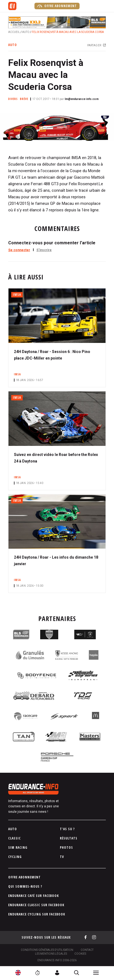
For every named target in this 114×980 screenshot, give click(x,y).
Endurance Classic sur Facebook (36, 905)
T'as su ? (67, 829)
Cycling (15, 857)
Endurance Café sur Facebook (33, 896)
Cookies (80, 954)
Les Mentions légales (51, 954)
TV (62, 857)
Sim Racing (18, 847)
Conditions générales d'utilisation (47, 950)
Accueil (14, 32)
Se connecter (19, 250)
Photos (66, 847)
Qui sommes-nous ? (25, 886)
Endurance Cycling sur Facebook (37, 914)
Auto (26, 32)
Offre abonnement (57, 6)
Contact (87, 950)
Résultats (69, 838)
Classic (14, 838)
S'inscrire (44, 250)
